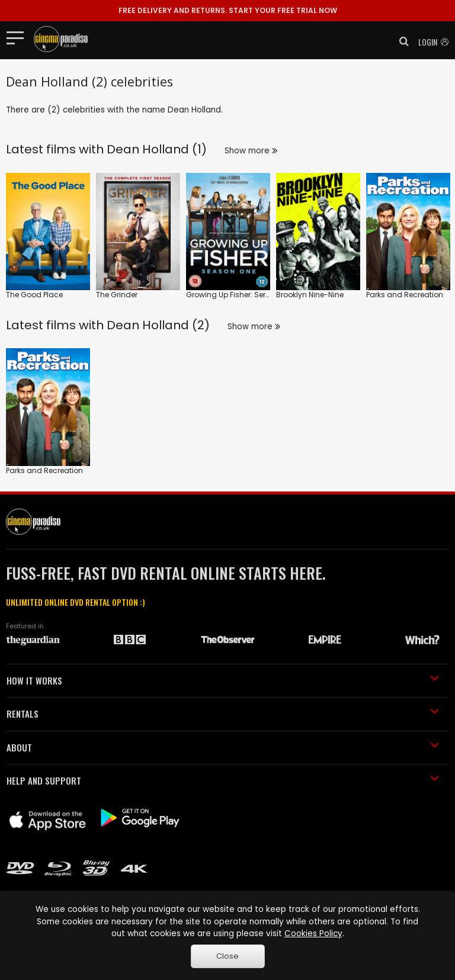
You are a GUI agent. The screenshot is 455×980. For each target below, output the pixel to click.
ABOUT (223, 747)
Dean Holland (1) (157, 149)
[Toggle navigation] (19, 37)
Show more (251, 151)
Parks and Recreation (405, 295)
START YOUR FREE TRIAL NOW (228, 10)
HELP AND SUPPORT (223, 780)
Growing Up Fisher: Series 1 (233, 295)
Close (227, 956)
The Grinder (117, 295)
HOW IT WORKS (223, 680)
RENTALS (223, 714)
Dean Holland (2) (158, 325)
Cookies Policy (313, 934)
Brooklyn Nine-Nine (310, 295)
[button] (400, 41)
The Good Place (34, 295)
